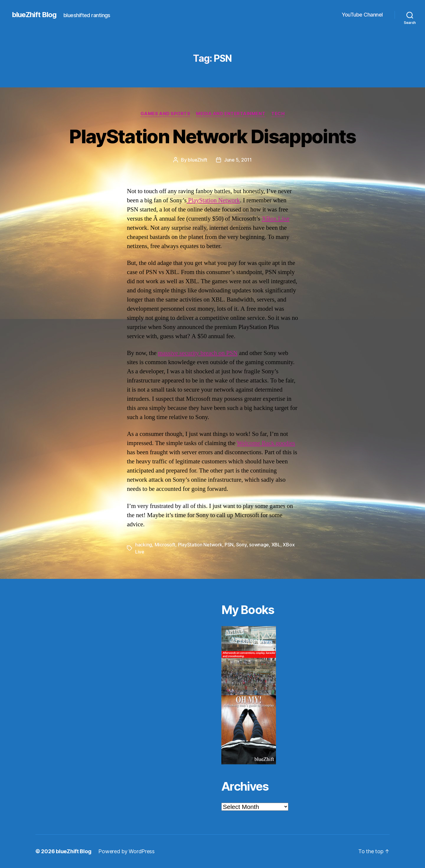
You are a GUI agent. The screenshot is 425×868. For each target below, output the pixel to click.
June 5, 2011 (238, 160)
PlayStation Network (213, 200)
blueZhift (197, 160)
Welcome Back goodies (266, 443)
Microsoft (165, 545)
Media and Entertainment (231, 114)
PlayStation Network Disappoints (212, 136)
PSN (229, 545)
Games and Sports (165, 114)
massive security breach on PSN (198, 353)
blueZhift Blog (34, 15)
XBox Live (276, 219)
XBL (276, 545)
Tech (278, 114)
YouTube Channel (362, 15)
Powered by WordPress (126, 851)
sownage (259, 545)
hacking (144, 545)
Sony (241, 545)
